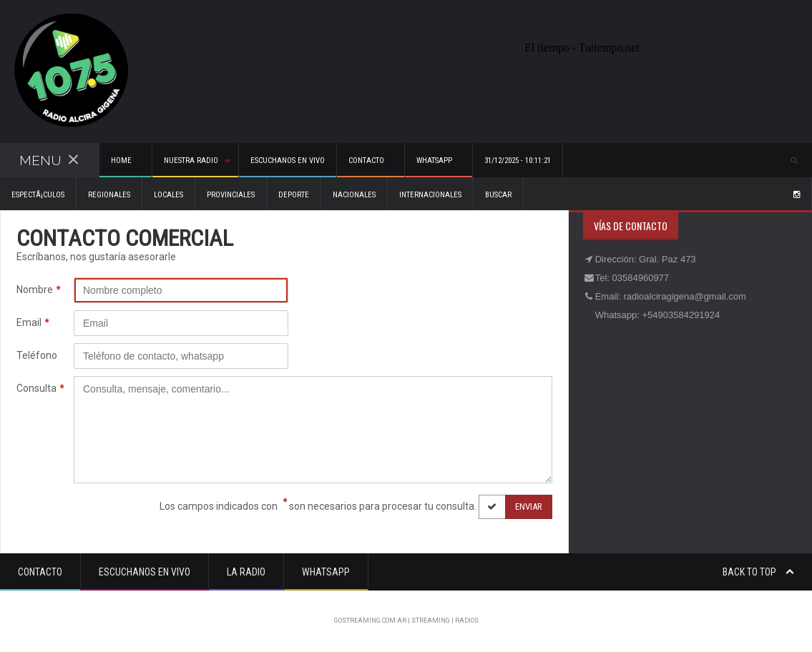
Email (33, 323)
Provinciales (231, 195)
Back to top (758, 572)
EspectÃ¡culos (38, 195)
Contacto (40, 572)
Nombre (38, 290)
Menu (49, 160)
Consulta (40, 389)
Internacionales (430, 195)
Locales (168, 195)
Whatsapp (326, 572)
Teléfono (37, 355)
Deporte (294, 195)
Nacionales (354, 195)
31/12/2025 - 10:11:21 (518, 160)
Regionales (109, 195)
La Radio (246, 572)
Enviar (510, 507)
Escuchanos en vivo (288, 160)
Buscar (498, 195)
